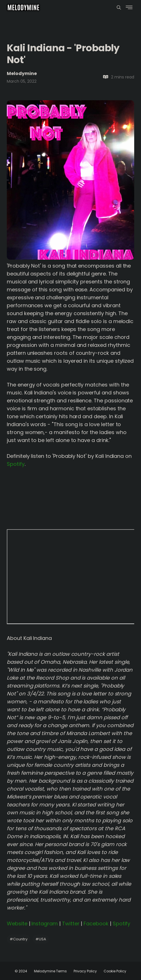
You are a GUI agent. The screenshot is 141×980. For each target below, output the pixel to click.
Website (17, 924)
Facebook (96, 924)
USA (41, 939)
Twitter (71, 924)
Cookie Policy (115, 971)
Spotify (16, 464)
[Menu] (119, 8)
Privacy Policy (85, 971)
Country (19, 939)
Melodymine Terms (50, 971)
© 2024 (21, 971)
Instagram (45, 924)
